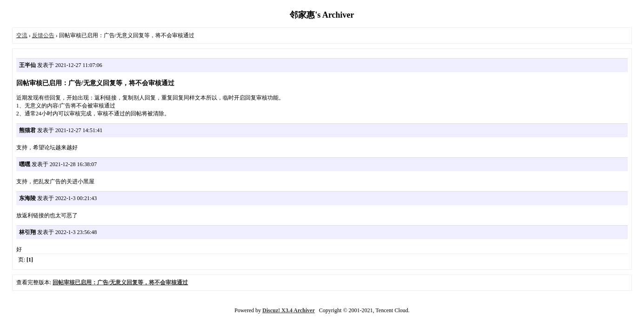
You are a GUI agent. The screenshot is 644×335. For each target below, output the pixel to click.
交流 (22, 35)
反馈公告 (43, 35)
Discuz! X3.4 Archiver (289, 310)
